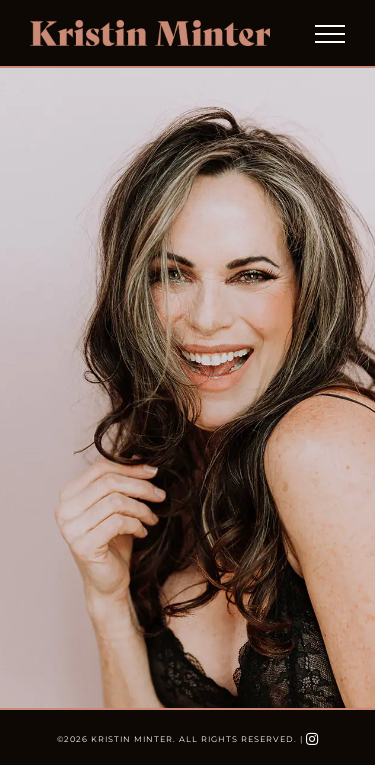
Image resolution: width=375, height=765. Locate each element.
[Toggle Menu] (330, 34)
